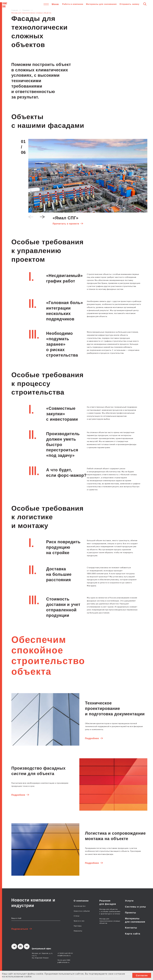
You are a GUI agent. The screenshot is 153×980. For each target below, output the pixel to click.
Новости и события (82, 911)
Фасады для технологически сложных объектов (110, 921)
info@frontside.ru (64, 956)
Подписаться (20, 929)
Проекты (131, 913)
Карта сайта (133, 934)
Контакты (131, 928)
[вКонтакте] (27, 946)
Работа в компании (73, 4)
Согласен (142, 975)
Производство (80, 906)
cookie (39, 974)
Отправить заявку (129, 4)
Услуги (129, 901)
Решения (26, 10)
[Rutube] (20, 946)
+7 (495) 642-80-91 (65, 953)
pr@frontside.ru (63, 962)
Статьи (76, 916)
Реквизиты (78, 931)
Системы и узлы (135, 907)
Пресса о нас (79, 921)
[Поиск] (145, 4)
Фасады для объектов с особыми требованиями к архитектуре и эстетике (110, 912)
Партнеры (78, 926)
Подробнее (92, 738)
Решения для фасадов (108, 902)
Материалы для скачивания (101, 4)
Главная (15, 10)
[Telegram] (14, 946)
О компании (81, 901)
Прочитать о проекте (66, 224)
